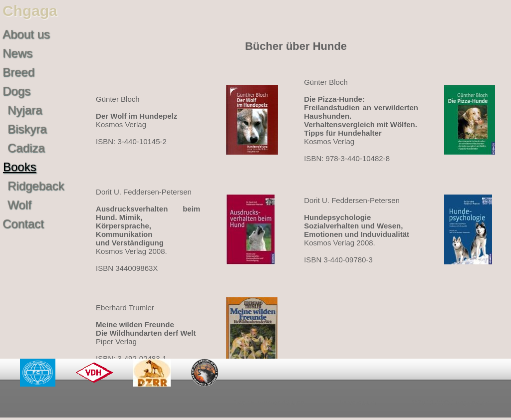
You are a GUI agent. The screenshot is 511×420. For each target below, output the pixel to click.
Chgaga (30, 11)
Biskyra (27, 129)
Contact (23, 224)
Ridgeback (36, 186)
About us (26, 34)
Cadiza (26, 148)
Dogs (16, 91)
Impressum (358, 402)
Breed (18, 72)
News (17, 53)
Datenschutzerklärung (268, 402)
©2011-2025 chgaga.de (451, 402)
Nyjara (25, 110)
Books (20, 167)
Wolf (19, 205)
